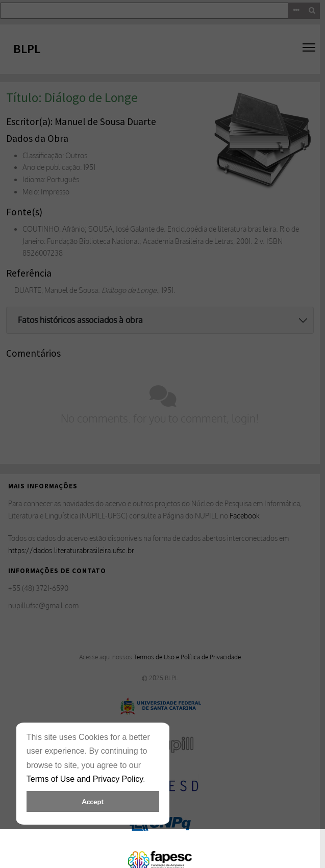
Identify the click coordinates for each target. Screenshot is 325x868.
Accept (93, 801)
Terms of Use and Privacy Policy (85, 779)
